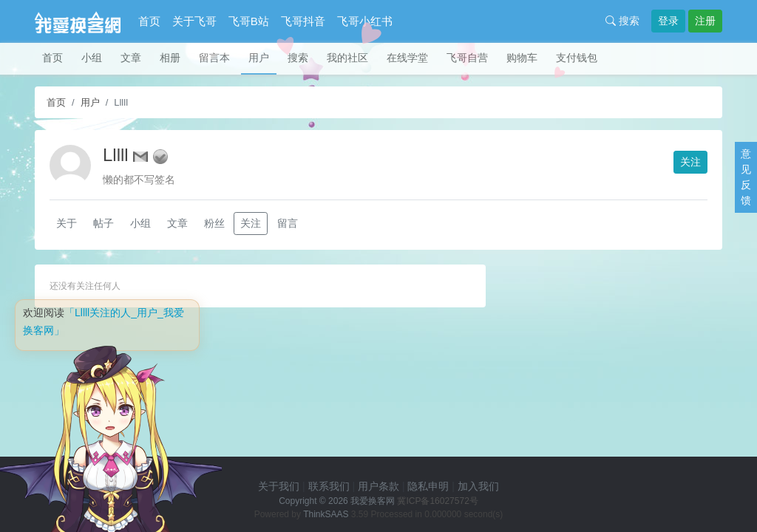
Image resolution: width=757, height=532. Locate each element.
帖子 (103, 223)
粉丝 (214, 223)
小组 (92, 58)
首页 (149, 21)
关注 (690, 162)
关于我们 (279, 486)
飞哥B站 (249, 21)
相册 (170, 58)
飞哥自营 (467, 58)
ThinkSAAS (326, 514)
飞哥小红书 (365, 21)
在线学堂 (407, 58)
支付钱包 (577, 58)
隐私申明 (428, 486)
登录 (668, 21)
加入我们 (478, 486)
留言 (288, 223)
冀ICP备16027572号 (437, 501)
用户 (259, 58)
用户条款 (378, 486)
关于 (67, 223)
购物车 (522, 58)
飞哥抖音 (303, 21)
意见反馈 (746, 177)
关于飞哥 (194, 21)
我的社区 (347, 58)
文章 (131, 58)
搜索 (622, 21)
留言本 (214, 58)
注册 (705, 21)
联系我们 (329, 486)
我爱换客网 (373, 501)
